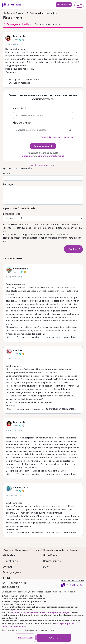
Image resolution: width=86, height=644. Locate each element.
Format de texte (12, 214)
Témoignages (11, 572)
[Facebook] (4, 578)
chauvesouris (21, 487)
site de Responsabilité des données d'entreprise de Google (39, 612)
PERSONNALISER (25, 638)
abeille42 (18, 350)
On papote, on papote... (54, 550)
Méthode (8, 555)
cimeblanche (21, 269)
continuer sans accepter (73, 580)
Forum (36, 550)
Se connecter (23, 337)
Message (8, 184)
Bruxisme (74, 550)
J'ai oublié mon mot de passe (57, 137)
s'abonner (28, 156)
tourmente (19, 36)
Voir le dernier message (43, 165)
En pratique (9, 561)
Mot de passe (22, 123)
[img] (70, 130)
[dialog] (43, 611)
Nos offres (49, 555)
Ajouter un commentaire (26, 80)
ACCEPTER (54, 638)
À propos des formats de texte (19, 208)
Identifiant (19, 108)
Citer (9, 80)
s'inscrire (39, 337)
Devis (46, 567)
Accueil (7, 550)
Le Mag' (7, 567)
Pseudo (7, 174)
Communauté (22, 550)
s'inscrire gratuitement (51, 156)
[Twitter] (9, 578)
